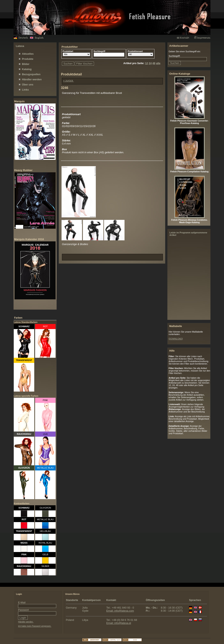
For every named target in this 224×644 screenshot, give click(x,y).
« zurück (69, 81)
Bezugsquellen (31, 74)
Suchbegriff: (174, 56)
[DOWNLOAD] (176, 339)
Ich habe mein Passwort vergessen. (35, 626)
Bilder (26, 64)
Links (25, 90)
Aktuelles (28, 54)
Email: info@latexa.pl (119, 623)
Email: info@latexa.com (120, 611)
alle (158, 63)
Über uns (28, 85)
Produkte (28, 59)
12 (146, 63)
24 (150, 63)
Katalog (27, 69)
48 (154, 63)
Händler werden (32, 79)
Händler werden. (26, 622)
